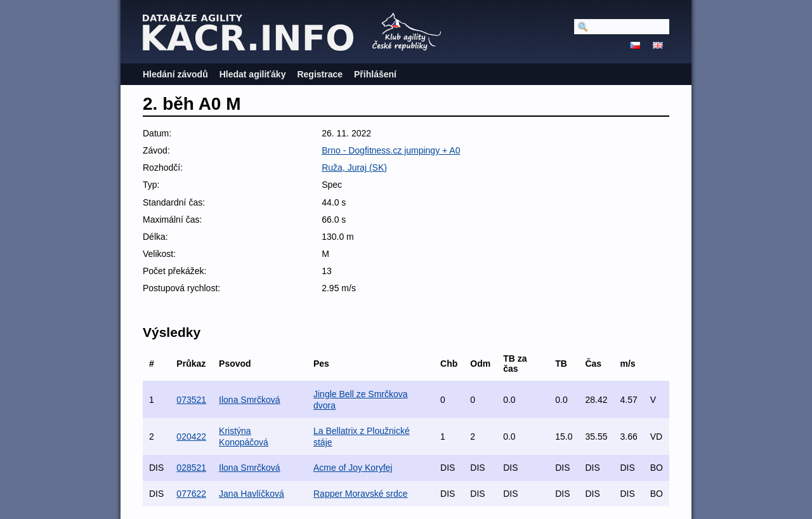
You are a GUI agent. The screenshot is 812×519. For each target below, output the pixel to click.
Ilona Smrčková (249, 400)
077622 (191, 494)
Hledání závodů (175, 74)
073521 (191, 400)
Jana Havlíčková (252, 494)
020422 (191, 437)
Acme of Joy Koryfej (353, 468)
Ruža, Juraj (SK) (354, 168)
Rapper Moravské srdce (361, 494)
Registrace (320, 74)
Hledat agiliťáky (253, 74)
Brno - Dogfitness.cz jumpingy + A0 (391, 150)
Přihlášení (375, 74)
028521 (191, 468)
